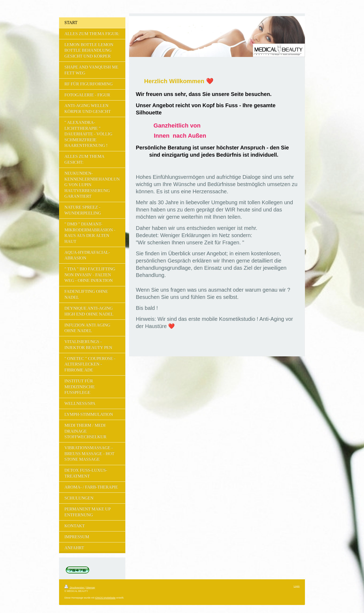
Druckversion (75, 588)
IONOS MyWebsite (105, 598)
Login (297, 586)
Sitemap (90, 588)
